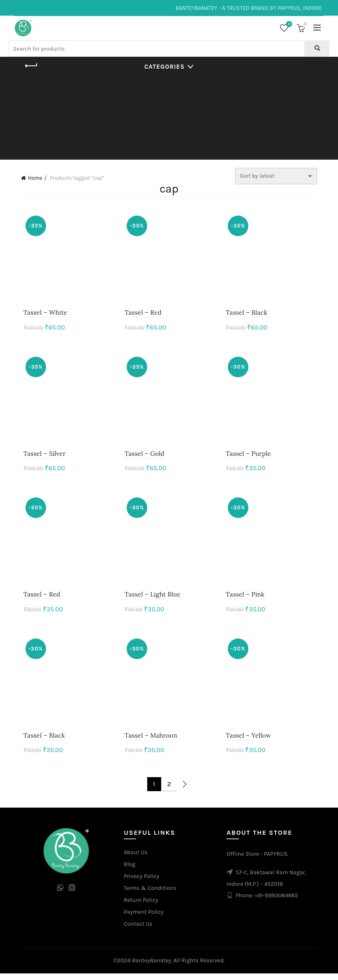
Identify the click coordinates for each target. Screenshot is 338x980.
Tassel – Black (247, 314)
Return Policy (141, 906)
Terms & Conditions (150, 894)
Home (35, 178)
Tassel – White (43, 314)
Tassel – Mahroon (150, 742)
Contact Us (138, 930)
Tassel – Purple (249, 457)
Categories (164, 67)
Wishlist (288, 24)
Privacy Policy (141, 882)
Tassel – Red (142, 314)
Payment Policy (144, 918)
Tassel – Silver (42, 457)
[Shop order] (276, 176)
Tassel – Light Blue (152, 599)
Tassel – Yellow (249, 742)
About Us (136, 858)
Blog (130, 870)
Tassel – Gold (144, 457)
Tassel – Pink (246, 599)
